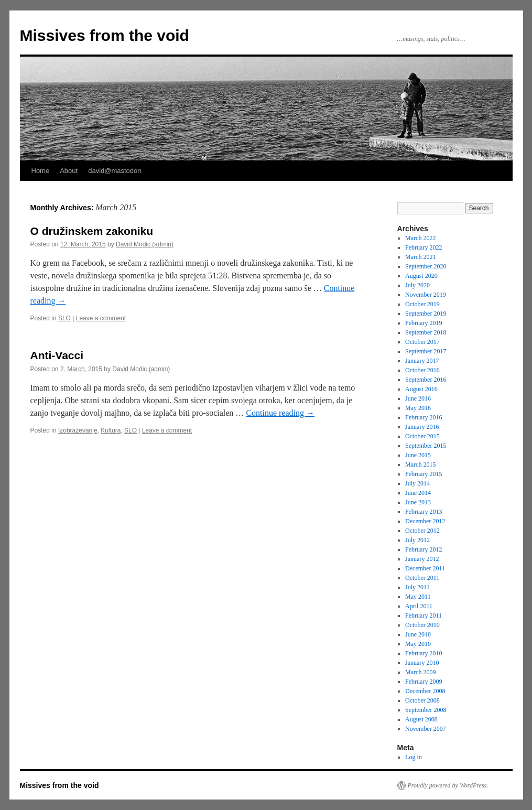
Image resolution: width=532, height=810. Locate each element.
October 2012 (422, 531)
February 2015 (424, 474)
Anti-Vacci (57, 355)
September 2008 (426, 710)
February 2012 (424, 549)
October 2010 (422, 625)
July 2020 (417, 285)
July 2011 (417, 587)
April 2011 (419, 606)
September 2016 (426, 380)
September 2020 (426, 266)
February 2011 (424, 615)
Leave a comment (101, 318)
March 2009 (420, 672)
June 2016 (418, 398)
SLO (64, 318)
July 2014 (417, 483)
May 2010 (418, 644)
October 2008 (422, 700)
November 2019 (426, 295)
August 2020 (421, 276)
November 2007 (426, 729)
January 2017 (422, 361)
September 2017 (426, 351)
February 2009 (424, 682)
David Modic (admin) (145, 244)
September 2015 (426, 446)
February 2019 (424, 323)
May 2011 (418, 597)
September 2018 (426, 332)
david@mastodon (115, 171)
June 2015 (418, 455)
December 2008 (425, 691)
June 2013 (418, 502)
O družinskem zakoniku (92, 231)
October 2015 (422, 436)
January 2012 (422, 559)
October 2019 (422, 304)
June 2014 (418, 493)
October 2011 (422, 578)
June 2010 (418, 634)
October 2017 (422, 342)
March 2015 (420, 465)
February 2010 (424, 653)
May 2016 (418, 408)
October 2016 (422, 370)
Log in (414, 757)
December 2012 (425, 521)
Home (41, 171)
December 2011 (425, 568)
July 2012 (417, 540)
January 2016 (422, 427)
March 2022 (420, 238)
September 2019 (426, 314)
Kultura (111, 430)
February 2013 (424, 512)
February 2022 (424, 247)
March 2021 (420, 257)
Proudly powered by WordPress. (448, 785)
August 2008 (421, 719)
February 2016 (424, 417)
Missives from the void (105, 35)
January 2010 (422, 663)
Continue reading (280, 413)
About (69, 171)
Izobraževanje (78, 430)
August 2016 (421, 389)
